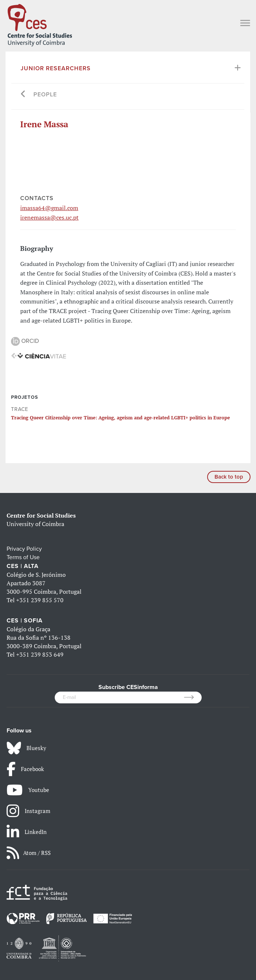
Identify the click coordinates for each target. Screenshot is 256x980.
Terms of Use (23, 557)
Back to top (229, 477)
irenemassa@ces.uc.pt (49, 217)
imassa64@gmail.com (49, 208)
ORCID (25, 341)
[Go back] (23, 95)
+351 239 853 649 (40, 654)
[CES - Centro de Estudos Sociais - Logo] (40, 24)
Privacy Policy (24, 549)
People (45, 95)
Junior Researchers (56, 68)
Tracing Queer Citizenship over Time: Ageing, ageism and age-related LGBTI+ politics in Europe (120, 418)
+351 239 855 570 (40, 600)
